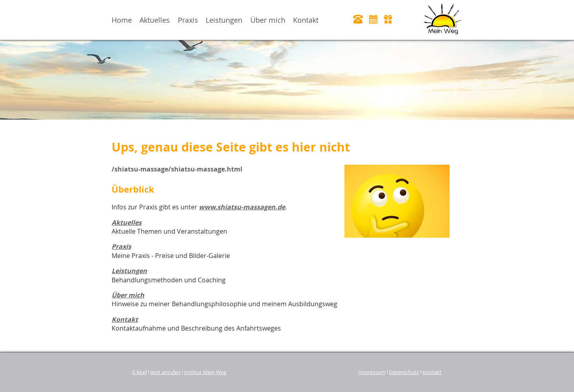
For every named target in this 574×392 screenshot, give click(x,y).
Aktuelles (155, 20)
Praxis (188, 20)
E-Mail (140, 372)
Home (122, 20)
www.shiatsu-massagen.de (242, 207)
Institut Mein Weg (205, 372)
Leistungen (224, 20)
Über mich (268, 20)
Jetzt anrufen (165, 372)
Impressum (372, 372)
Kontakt (306, 20)
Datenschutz (404, 372)
